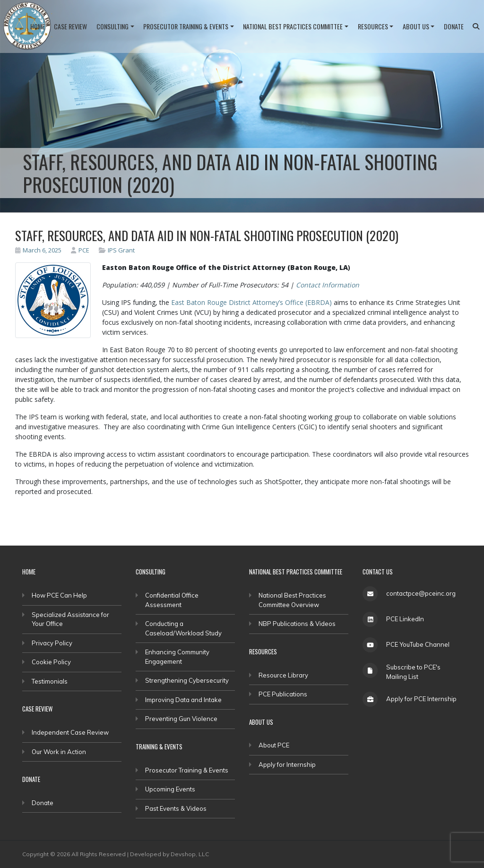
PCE (80, 250)
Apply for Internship (287, 764)
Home (38, 26)
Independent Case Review (70, 732)
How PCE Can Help (59, 595)
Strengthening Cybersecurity (187, 680)
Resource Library (283, 675)
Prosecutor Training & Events (186, 26)
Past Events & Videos (176, 808)
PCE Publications (283, 694)
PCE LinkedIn (405, 619)
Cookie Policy (51, 662)
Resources (373, 26)
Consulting (112, 26)
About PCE (274, 745)
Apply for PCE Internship (421, 699)
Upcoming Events (170, 789)
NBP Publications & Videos (297, 624)
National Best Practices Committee (293, 26)
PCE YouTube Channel (418, 644)
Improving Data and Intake (183, 700)
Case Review (70, 26)
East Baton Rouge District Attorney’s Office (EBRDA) (251, 302)
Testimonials (50, 681)
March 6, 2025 (38, 250)
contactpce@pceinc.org (421, 593)
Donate (454, 26)
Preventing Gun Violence (181, 719)
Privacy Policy (52, 643)
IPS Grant (121, 250)
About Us (416, 26)
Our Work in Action (59, 752)
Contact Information (328, 285)
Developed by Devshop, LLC (169, 854)
